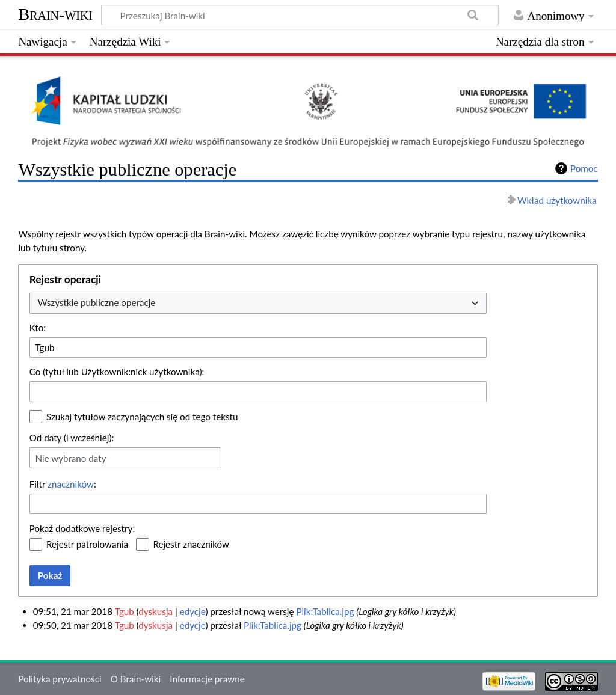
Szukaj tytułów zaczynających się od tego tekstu (142, 417)
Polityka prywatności (60, 679)
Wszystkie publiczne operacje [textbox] (97, 302)
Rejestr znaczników (191, 544)
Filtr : (63, 484)
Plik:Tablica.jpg (325, 611)
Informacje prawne (207, 679)
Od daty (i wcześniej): (72, 438)
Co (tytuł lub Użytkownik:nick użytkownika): (117, 372)
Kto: (38, 328)
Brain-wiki (55, 14)
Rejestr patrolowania (87, 544)
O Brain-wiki (136, 679)
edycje (193, 611)
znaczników (71, 484)
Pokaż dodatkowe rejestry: (82, 528)
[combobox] (258, 303)
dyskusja (156, 611)
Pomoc (584, 168)
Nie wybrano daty (70, 458)
